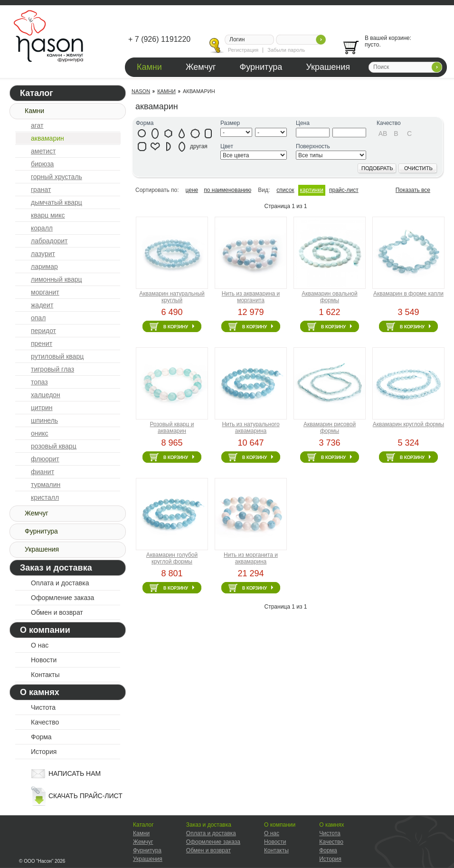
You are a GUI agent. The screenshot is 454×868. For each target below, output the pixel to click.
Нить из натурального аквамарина (251, 428)
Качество (45, 722)
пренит (42, 343)
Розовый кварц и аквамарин (172, 428)
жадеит (42, 305)
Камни (149, 67)
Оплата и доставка (60, 583)
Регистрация (243, 50)
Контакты (45, 675)
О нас (40, 645)
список (285, 190)
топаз (39, 382)
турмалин (46, 485)
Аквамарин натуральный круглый (172, 297)
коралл (42, 228)
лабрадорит (49, 241)
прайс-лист (344, 190)
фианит (43, 472)
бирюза (42, 164)
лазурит (43, 254)
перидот (43, 331)
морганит (45, 292)
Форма (41, 737)
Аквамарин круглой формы (408, 424)
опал (38, 318)
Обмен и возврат (57, 612)
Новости (44, 660)
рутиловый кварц (57, 356)
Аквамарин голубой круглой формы (172, 558)
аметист (43, 151)
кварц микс (48, 215)
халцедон (46, 395)
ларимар (44, 267)
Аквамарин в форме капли (408, 294)
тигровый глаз (52, 369)
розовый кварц (54, 446)
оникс (40, 433)
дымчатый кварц (57, 202)
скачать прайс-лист (85, 796)
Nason (141, 91)
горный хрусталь (57, 177)
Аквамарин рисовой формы (330, 428)
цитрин (42, 408)
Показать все (413, 190)
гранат (41, 190)
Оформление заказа (62, 598)
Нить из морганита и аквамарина (251, 558)
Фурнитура (261, 67)
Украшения (328, 67)
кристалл (45, 497)
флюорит (45, 459)
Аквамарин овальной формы (329, 297)
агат (37, 125)
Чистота (43, 707)
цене (192, 190)
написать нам (75, 773)
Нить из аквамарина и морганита (251, 297)
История (44, 752)
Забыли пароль (286, 50)
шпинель (44, 420)
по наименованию (227, 190)
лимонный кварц (57, 279)
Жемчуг (201, 67)
